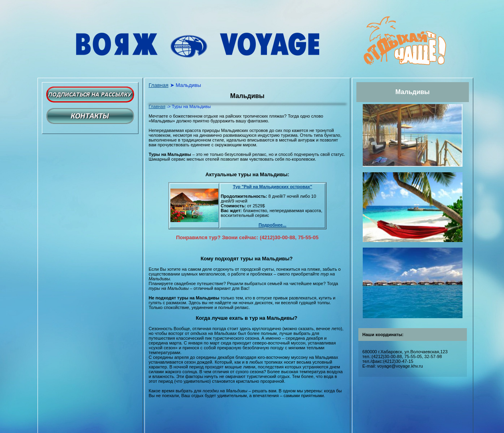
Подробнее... (273, 225)
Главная (159, 85)
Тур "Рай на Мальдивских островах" (272, 187)
